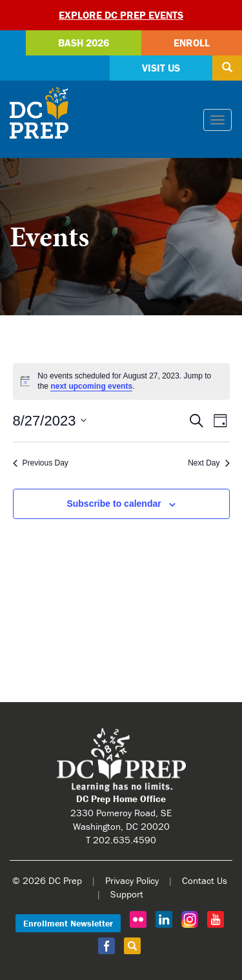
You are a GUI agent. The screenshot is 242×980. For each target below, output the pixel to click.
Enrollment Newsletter (68, 923)
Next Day (208, 463)
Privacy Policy (132, 880)
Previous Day (41, 463)
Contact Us (205, 880)
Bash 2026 (84, 43)
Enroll (192, 43)
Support (127, 894)
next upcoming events (91, 386)
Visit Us (161, 68)
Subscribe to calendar (114, 504)
